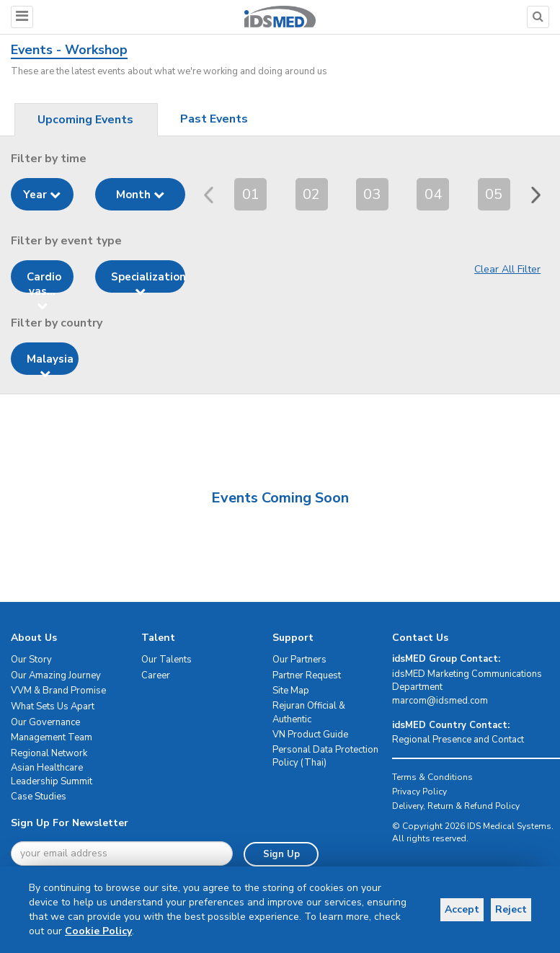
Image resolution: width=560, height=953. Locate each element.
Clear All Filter (507, 269)
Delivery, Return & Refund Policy (456, 806)
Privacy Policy (419, 792)
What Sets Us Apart (53, 706)
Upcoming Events (85, 120)
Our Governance (45, 722)
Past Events (214, 119)
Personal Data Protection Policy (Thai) (325, 757)
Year (42, 195)
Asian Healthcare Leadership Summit (52, 775)
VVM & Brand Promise (58, 691)
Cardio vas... (44, 281)
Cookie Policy (128, 931)
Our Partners (299, 660)
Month (140, 195)
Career (156, 675)
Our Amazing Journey (56, 675)
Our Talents (166, 660)
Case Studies (39, 797)
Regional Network (49, 753)
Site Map (291, 691)
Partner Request (307, 675)
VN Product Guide (310, 735)
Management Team (52, 737)
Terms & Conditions (432, 777)
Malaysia (50, 363)
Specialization (148, 281)
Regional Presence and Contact (458, 740)
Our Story (31, 660)
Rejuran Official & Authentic (309, 713)
